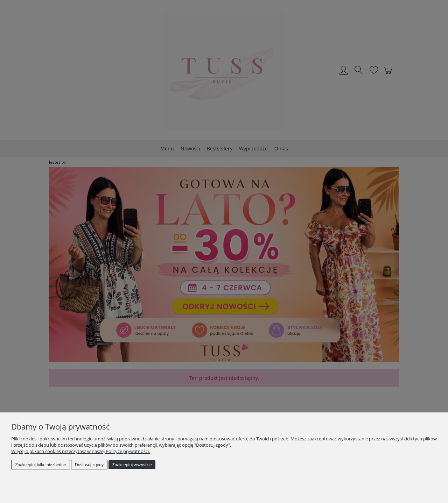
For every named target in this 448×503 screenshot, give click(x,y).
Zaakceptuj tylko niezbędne (40, 465)
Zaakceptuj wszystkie (132, 465)
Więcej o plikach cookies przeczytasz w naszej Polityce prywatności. (80, 451)
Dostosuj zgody (89, 465)
